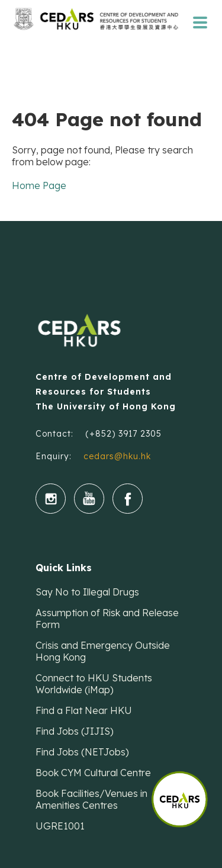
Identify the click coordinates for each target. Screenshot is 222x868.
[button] (186, 793)
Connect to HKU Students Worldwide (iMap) (94, 684)
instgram (51, 499)
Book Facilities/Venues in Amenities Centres (91, 799)
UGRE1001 (60, 826)
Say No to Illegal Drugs (87, 592)
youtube (89, 499)
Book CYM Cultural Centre (93, 773)
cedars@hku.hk (117, 456)
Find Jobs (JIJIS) (75, 731)
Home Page (39, 185)
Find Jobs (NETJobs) (82, 752)
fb (128, 499)
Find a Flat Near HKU (84, 710)
